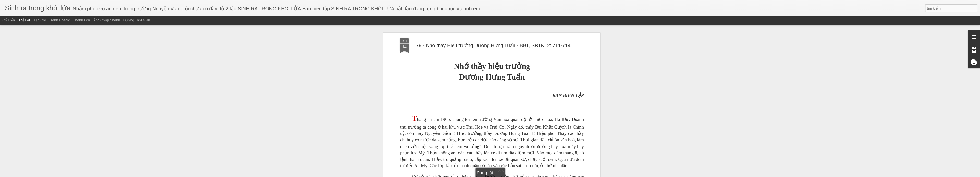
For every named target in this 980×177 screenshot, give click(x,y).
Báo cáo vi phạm (523, 174)
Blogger (507, 174)
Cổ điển (9, 20)
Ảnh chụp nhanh (107, 20)
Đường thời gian (137, 20)
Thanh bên (82, 20)
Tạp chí (40, 20)
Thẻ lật (24, 20)
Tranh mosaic (60, 20)
